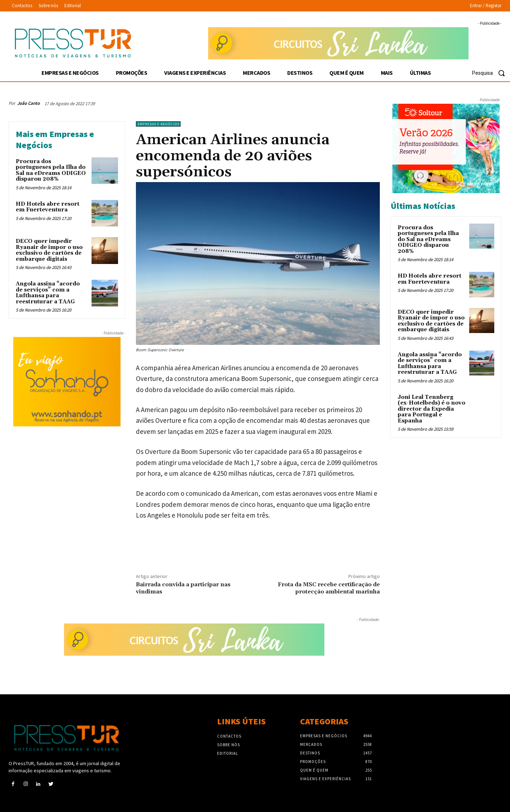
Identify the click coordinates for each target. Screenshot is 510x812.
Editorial (227, 753)
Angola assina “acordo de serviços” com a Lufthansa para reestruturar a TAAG (48, 293)
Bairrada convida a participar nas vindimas (183, 588)
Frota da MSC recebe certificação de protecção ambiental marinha (329, 588)
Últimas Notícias (423, 206)
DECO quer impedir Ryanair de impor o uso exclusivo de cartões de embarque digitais (49, 250)
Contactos (229, 736)
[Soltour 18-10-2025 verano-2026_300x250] (446, 148)
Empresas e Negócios (158, 124)
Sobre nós (229, 745)
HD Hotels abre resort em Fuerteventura (48, 207)
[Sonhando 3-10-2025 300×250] (67, 382)
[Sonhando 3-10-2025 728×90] (338, 43)
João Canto (28, 103)
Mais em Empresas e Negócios (55, 140)
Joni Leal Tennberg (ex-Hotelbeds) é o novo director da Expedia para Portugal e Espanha (431, 409)
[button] (491, 73)
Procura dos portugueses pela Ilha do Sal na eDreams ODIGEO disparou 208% (51, 170)
